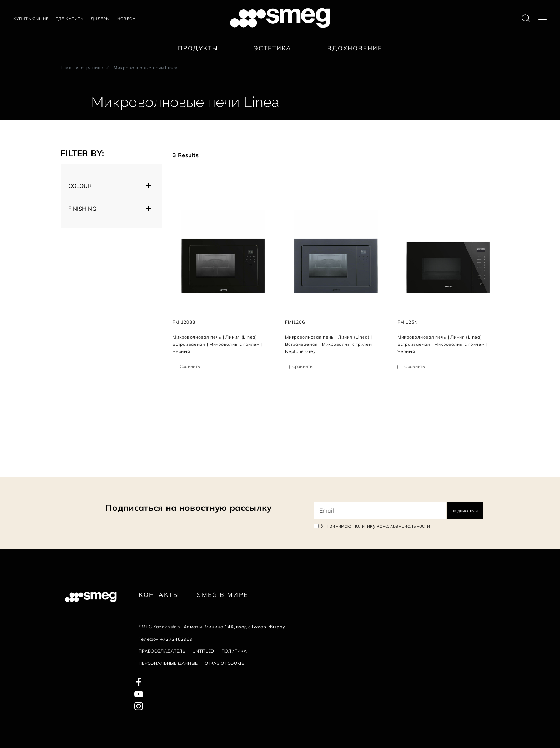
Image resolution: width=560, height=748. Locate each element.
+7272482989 (176, 639)
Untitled (203, 651)
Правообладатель (162, 651)
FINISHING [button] (82, 209)
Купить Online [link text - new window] (31, 19)
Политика (234, 651)
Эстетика (272, 48)
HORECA (126, 19)
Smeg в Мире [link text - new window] (222, 595)
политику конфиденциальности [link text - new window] (392, 526)
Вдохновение (355, 48)
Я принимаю (376, 526)
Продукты (198, 48)
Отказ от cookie (224, 663)
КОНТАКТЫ (159, 595)
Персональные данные (168, 663)
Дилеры (100, 19)
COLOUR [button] (80, 186)
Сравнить (190, 366)
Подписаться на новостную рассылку (189, 508)
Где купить (70, 19)
